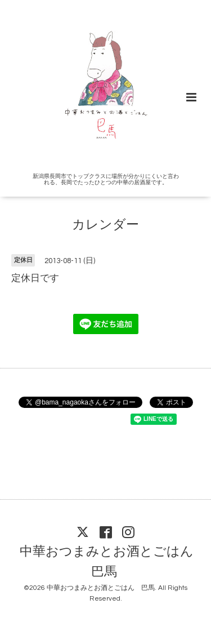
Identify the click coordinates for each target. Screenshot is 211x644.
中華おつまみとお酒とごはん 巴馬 (113, 562)
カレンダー (105, 225)
